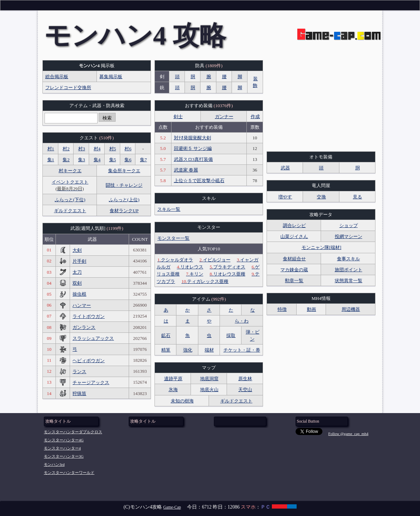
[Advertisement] (321, 104)
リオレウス (190, 267)
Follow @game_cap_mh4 (348, 434)
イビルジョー (215, 260)
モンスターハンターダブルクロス (73, 432)
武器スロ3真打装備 (194, 159)
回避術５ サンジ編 (193, 148)
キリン (195, 274)
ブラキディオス (227, 267)
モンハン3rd (54, 464)
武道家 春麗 (186, 170)
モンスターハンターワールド (69, 472)
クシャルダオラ (175, 260)
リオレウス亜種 (227, 274)
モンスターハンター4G (64, 440)
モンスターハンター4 (62, 448)
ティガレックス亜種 (205, 281)
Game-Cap (172, 507)
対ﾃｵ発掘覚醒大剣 (192, 138)
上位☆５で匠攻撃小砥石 (199, 181)
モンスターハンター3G (64, 456)
